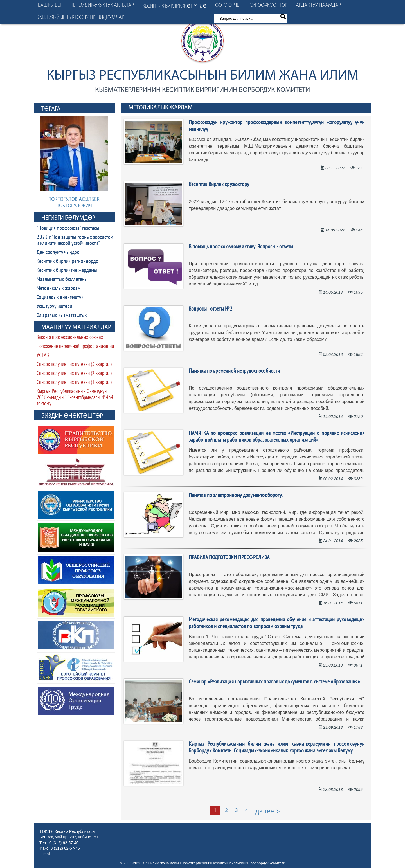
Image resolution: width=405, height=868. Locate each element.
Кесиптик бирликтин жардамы (67, 271)
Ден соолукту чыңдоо (58, 253)
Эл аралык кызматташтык (62, 316)
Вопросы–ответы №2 (211, 309)
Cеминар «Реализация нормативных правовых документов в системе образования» (274, 682)
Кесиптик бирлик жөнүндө (175, 6)
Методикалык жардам (58, 289)
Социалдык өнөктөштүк (60, 298)
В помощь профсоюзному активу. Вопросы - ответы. (241, 247)
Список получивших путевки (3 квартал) (74, 365)
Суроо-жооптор (269, 5)
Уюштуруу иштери (54, 307)
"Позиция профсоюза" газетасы (68, 228)
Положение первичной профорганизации (75, 347)
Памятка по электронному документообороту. (236, 496)
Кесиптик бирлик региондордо (67, 262)
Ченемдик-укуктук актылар (102, 5)
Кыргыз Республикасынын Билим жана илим (202, 76)
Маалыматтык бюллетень (62, 280)
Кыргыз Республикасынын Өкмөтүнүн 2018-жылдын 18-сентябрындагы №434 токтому (75, 398)
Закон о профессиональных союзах (70, 338)
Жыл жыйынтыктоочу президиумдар (81, 18)
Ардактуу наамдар (318, 5)
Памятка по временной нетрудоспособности (234, 371)
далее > (268, 812)
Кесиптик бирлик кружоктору (219, 185)
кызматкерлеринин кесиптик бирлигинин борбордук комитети (202, 90)
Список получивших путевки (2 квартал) (74, 374)
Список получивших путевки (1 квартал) (74, 383)
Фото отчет (228, 5)
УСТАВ (43, 356)
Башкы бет (50, 5)
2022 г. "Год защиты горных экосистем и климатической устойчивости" (75, 240)
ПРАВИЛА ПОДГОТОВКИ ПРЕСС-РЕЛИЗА (229, 558)
